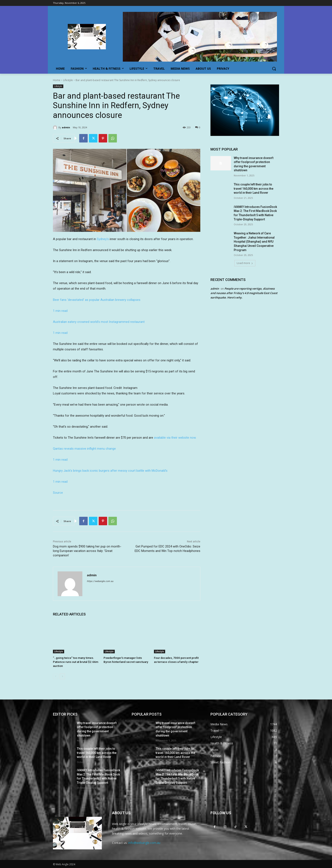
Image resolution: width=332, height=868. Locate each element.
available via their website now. (175, 438)
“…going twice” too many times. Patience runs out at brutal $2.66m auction (74, 662)
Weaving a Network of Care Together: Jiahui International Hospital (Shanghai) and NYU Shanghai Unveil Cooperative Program (254, 242)
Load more (245, 263)
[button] (274, 69)
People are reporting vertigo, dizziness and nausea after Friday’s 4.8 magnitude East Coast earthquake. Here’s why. (244, 293)
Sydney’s (103, 239)
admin (66, 127)
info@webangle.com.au (144, 842)
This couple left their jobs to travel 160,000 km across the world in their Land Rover (254, 189)
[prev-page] (56, 676)
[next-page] (62, 676)
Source (58, 493)
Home (57, 80)
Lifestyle (68, 80)
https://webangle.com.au (100, 581)
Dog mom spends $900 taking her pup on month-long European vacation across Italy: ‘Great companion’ (87, 551)
